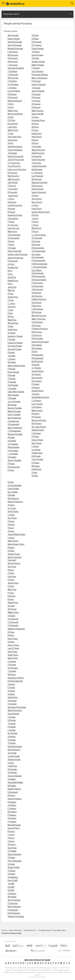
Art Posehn (36, 375)
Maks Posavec (38, 111)
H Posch (35, 215)
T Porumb (12, 186)
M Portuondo (13, 78)
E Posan (11, 470)
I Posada (11, 353)
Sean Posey (13, 652)
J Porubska (12, 153)
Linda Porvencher (15, 205)
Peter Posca (37, 137)
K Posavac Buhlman (40, 75)
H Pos (10, 284)
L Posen (11, 538)
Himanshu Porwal (15, 215)
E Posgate (12, 662)
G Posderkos (37, 345)
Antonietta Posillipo (15, 783)
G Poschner (37, 303)
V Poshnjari (12, 704)
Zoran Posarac (37, 55)
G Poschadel (37, 238)
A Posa (10, 294)
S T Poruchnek (14, 163)
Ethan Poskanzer (14, 854)
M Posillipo (12, 786)
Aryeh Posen (13, 512)
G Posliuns (12, 894)
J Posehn (36, 394)
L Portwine (12, 88)
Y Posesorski (13, 626)
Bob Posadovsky (15, 418)
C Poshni (11, 688)
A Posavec (36, 104)
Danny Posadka (14, 415)
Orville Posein (37, 453)
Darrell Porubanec (15, 147)
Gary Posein (37, 443)
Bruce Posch (37, 202)
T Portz (11, 134)
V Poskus (11, 874)
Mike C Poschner (39, 319)
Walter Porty (13, 111)
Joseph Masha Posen (16, 535)
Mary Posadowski (15, 428)
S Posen (11, 551)
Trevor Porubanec (15, 150)
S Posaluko (12, 457)
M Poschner (37, 312)
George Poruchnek (16, 157)
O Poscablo (36, 147)
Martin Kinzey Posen (16, 544)
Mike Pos (11, 290)
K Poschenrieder (38, 261)
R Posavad (36, 98)
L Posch (35, 225)
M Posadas (12, 405)
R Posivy (11, 838)
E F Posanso (37, 45)
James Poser (13, 583)
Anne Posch (37, 199)
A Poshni (11, 685)
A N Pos (11, 264)
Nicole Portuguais (15, 42)
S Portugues (13, 58)
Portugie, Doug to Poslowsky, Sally (52, 930)
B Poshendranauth (15, 681)
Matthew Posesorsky (16, 629)
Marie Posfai (13, 658)
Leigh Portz (12, 127)
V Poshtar (12, 740)
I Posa (10, 313)
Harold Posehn (38, 391)
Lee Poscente (37, 176)
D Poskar (11, 858)
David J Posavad (38, 85)
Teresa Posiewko (15, 776)
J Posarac (36, 52)
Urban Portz (12, 140)
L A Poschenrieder (39, 267)
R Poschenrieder (38, 277)
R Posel (11, 482)
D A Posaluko (13, 451)
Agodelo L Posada (15, 336)
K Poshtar (12, 727)
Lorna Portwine (14, 91)
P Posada (11, 369)
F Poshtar (12, 717)
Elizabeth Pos (13, 281)
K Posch (35, 222)
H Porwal (11, 212)
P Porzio (11, 245)
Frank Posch (37, 209)
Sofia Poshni (13, 698)
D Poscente (37, 157)
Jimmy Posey (13, 645)
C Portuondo (13, 75)
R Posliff (11, 890)
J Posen (11, 531)
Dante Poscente (38, 160)
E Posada (11, 340)
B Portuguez (13, 62)
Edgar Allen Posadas (16, 392)
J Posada (11, 356)
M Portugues (13, 55)
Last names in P (30, 930)
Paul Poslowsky (14, 913)
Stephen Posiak (14, 760)
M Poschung (37, 332)
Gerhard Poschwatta (40, 342)
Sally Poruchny (14, 179)
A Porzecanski (13, 238)
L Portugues (13, 52)
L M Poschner (37, 309)
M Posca (35, 127)
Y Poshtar (12, 743)
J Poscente (36, 163)
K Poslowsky (13, 910)
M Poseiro (36, 466)
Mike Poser (12, 590)
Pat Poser (12, 596)
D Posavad (36, 81)
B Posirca (11, 796)
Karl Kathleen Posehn (40, 397)
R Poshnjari (12, 701)
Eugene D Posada (15, 343)
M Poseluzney (13, 499)
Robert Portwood (15, 101)
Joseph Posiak (14, 756)
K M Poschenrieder (39, 264)
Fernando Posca (38, 121)
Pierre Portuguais (15, 45)
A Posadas (12, 382)
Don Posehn (37, 381)
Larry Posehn (37, 404)
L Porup (11, 199)
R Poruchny (12, 173)
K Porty (11, 107)
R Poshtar (12, 737)
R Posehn (36, 414)
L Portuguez (13, 65)
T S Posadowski (14, 431)
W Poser (11, 606)
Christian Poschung (40, 329)
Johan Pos (12, 287)
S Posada (11, 375)
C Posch (35, 205)
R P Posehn (36, 417)
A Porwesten (13, 219)
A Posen (11, 505)
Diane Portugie (14, 39)
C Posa (11, 300)
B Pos (10, 271)
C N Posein (36, 433)
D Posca (35, 117)
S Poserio (11, 616)
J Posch (35, 219)
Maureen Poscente (39, 183)
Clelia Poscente (38, 153)
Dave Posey (13, 639)
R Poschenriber (38, 248)
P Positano (12, 815)
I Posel (34, 473)
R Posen (11, 548)
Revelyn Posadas (15, 408)
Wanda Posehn (38, 430)
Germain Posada (14, 349)
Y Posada (11, 379)
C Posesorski (13, 622)
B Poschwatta (37, 339)
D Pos (10, 274)
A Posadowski (13, 425)
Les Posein (36, 450)
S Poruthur (12, 202)
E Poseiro (35, 463)
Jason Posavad (38, 91)
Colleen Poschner (39, 299)
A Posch (35, 196)
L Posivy (11, 835)
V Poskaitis (12, 851)
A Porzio (11, 242)
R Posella (11, 495)
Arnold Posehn (38, 371)
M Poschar (36, 245)
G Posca (35, 124)
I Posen (11, 528)
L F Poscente (37, 173)
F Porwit (11, 222)
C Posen (11, 515)
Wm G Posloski (14, 900)
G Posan (35, 36)
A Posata (35, 58)
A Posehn (36, 365)
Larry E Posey (13, 648)
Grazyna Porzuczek (15, 258)
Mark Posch (36, 228)
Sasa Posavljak (37, 114)
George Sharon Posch (41, 212)
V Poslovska (13, 904)
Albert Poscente (38, 150)
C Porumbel (13, 189)
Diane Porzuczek (14, 251)
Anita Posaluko (14, 447)
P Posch (35, 232)
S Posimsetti (13, 792)
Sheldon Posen (14, 554)
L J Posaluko (13, 454)
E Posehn (36, 384)
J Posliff (11, 884)
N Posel (35, 476)
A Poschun (36, 326)
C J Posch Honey (39, 235)
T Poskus (11, 871)
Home (4, 930)
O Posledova (13, 877)
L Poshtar (12, 730)
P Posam (11, 464)
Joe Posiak (12, 753)
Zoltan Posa (12, 330)
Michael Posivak (14, 825)
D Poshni (11, 691)
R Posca (35, 140)
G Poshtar (12, 720)
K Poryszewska (14, 235)
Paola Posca (37, 134)
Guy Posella (12, 492)
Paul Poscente (37, 189)
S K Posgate (13, 668)
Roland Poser (13, 603)
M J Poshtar (13, 733)
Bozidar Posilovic (14, 789)
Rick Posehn (37, 424)
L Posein (35, 447)
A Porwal (11, 209)
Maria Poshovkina (15, 711)
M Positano (12, 812)
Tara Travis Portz (14, 137)
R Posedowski (37, 358)
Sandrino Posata (38, 62)
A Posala (11, 438)
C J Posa (11, 304)
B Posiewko (12, 770)
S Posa (10, 327)
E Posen (11, 522)
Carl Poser (12, 577)
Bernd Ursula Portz (15, 114)
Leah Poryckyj (14, 228)
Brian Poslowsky (14, 907)
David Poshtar (13, 714)
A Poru (10, 143)
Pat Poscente (37, 186)
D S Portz (11, 121)
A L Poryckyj (13, 225)
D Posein (35, 437)
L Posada (11, 359)
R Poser (11, 600)
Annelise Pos (13, 268)
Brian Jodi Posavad (39, 78)
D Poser (11, 580)
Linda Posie (12, 766)
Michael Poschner (39, 316)
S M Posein (36, 456)
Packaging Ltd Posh (16, 678)
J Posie (11, 763)
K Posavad (36, 94)
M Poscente (37, 179)
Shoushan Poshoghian (17, 707)
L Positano (12, 809)
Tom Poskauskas (15, 861)
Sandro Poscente (39, 192)
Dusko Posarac (38, 49)
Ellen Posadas (13, 395)
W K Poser (12, 609)
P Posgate (12, 665)
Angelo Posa (13, 297)
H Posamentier (14, 467)
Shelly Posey (13, 655)
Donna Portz (13, 124)
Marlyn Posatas (38, 65)
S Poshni (11, 694)
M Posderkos (37, 349)
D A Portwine (13, 85)
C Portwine (12, 81)
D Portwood (13, 98)
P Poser (11, 593)
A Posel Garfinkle (15, 486)
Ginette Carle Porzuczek (17, 255)
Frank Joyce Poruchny (17, 170)
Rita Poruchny (13, 176)
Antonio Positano (15, 799)
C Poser (11, 573)
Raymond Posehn (39, 420)
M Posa (11, 317)
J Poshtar (12, 724)
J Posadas (12, 398)
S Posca (35, 143)
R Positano (12, 818)
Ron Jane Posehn (39, 427)
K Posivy (11, 832)
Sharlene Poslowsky (16, 917)
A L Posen (12, 508)
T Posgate (12, 671)
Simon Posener (14, 563)
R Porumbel (12, 192)
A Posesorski (13, 619)
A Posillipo (12, 779)
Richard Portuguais (15, 49)
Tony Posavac (37, 72)
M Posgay (12, 675)
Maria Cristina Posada (16, 366)
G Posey (11, 642)
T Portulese (12, 72)
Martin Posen (13, 541)
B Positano (12, 802)
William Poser (13, 613)
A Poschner (36, 293)
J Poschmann (37, 290)
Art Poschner (37, 296)
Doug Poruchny (14, 166)
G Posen (11, 525)
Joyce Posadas (14, 402)
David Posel (36, 469)
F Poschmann (37, 283)
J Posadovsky (13, 421)
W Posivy (12, 845)
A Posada (11, 333)
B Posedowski (37, 355)
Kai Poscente (37, 170)
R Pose (34, 352)
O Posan (35, 39)
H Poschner (36, 306)
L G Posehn (36, 401)
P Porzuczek (13, 261)
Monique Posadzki (15, 434)
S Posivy (11, 841)
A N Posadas (13, 385)
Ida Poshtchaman (15, 747)
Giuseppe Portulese (16, 68)
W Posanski (36, 42)
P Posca (35, 130)
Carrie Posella (13, 489)
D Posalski (12, 441)
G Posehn (36, 388)
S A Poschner (37, 322)
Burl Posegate (37, 362)
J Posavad (36, 88)
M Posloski (12, 897)
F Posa (10, 310)
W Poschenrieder (39, 280)
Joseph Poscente (39, 166)
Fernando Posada (15, 346)
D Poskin (11, 864)
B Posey (11, 635)
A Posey (11, 632)
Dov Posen (12, 518)
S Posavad (36, 101)
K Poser (11, 586)
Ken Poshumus (14, 750)
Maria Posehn (37, 411)
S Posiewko (12, 773)
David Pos (12, 277)
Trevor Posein (37, 460)
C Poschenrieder (39, 251)
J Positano (12, 805)
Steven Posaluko (14, 460)
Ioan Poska (12, 848)
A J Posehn (36, 368)
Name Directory (15, 930)
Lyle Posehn (37, 407)
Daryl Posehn (37, 378)
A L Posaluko (13, 444)
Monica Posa (13, 323)
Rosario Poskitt (14, 868)
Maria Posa (12, 320)
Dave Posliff (13, 881)
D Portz (11, 117)
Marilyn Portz (13, 130)
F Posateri (36, 68)
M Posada (12, 362)
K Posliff (11, 887)
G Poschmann (37, 286)
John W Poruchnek (16, 160)
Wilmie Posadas (14, 412)
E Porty (11, 104)
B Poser (11, 570)
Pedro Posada (13, 372)
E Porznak (12, 248)
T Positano (12, 822)
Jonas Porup (13, 196)
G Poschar (36, 242)
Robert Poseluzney (15, 502)
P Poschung (37, 335)
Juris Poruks (13, 183)
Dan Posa (12, 307)
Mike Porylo (12, 232)
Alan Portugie (13, 36)
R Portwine (12, 94)
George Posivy (14, 828)
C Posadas (12, 389)
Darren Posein (37, 440)
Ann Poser (12, 567)
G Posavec (36, 107)
